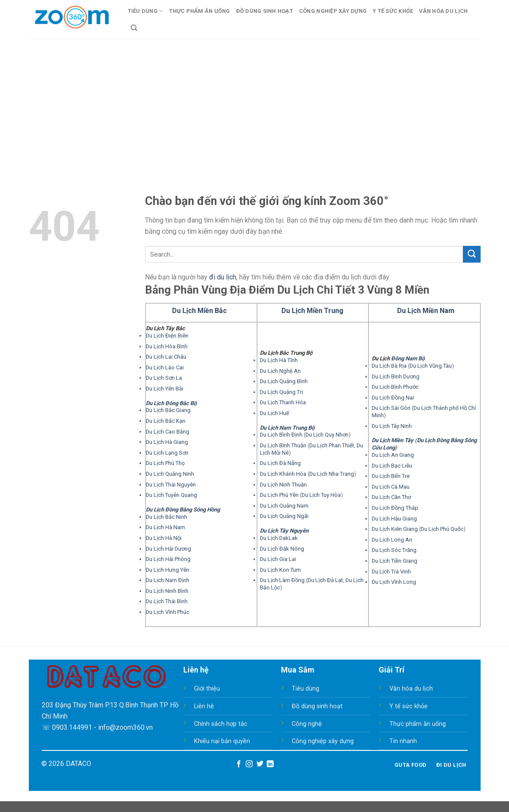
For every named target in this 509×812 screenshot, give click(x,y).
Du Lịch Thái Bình (167, 601)
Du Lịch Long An (392, 540)
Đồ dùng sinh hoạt (317, 706)
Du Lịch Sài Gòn (391, 408)
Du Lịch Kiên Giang (395, 529)
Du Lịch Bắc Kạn (166, 421)
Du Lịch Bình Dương (396, 377)
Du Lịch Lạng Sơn (167, 453)
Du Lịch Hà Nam (165, 527)
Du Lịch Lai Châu (166, 357)
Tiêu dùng (305, 689)
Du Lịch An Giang (393, 455)
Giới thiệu (207, 689)
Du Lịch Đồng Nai (393, 398)
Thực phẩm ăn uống (418, 724)
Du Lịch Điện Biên (167, 336)
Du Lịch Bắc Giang (168, 410)
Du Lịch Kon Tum (280, 570)
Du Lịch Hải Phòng (168, 559)
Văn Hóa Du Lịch (443, 11)
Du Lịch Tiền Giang (395, 561)
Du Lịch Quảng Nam (284, 506)
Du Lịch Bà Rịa (389, 366)
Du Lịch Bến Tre (391, 476)
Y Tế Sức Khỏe (393, 11)
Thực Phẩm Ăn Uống (199, 11)
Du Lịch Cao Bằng (168, 432)
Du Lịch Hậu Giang (394, 519)
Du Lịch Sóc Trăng (394, 550)
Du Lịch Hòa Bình (167, 346)
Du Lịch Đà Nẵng (280, 463)
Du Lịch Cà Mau (391, 487)
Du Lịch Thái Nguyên (171, 485)
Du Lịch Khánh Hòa (283, 474)
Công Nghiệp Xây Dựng (333, 11)
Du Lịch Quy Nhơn (327, 435)
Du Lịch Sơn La (164, 378)
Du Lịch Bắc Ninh (167, 517)
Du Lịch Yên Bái (165, 389)
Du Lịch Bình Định (281, 435)
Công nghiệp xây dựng (323, 741)
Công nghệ (307, 724)
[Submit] (472, 254)
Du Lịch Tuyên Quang (171, 495)
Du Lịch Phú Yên (279, 495)
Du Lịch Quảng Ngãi (284, 516)
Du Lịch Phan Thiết (332, 445)
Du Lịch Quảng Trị (281, 392)
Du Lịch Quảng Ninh (170, 474)
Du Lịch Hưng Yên (168, 570)
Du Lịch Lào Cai (165, 367)
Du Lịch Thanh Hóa (283, 402)
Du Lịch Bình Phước (395, 387)
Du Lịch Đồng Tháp (395, 508)
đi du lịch (223, 277)
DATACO (79, 764)
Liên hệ (204, 706)
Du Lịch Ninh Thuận (283, 485)
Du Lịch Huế (275, 413)
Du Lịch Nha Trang (332, 474)
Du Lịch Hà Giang (167, 442)
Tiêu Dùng (146, 11)
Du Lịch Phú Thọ (165, 463)
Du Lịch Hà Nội (164, 538)
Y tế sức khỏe (409, 706)
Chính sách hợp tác (221, 724)
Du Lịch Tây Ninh (392, 426)
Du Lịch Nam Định (168, 580)
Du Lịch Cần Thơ (391, 497)
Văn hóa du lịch (411, 689)
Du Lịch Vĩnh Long (394, 582)
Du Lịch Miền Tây (393, 440)
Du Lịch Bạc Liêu (392, 466)
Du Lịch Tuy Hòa (321, 495)
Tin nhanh (403, 741)
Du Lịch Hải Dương (168, 549)
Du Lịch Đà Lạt (325, 580)
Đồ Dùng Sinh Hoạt (265, 11)
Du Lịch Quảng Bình (284, 381)
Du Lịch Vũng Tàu (431, 366)
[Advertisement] (254, 103)
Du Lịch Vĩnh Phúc (168, 612)
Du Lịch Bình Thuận (283, 445)
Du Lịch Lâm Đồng (282, 580)
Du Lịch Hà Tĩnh (279, 360)
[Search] (134, 28)
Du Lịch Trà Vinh (391, 572)
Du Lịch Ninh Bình (167, 591)
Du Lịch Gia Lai (278, 559)
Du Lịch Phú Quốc (442, 529)
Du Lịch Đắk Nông (282, 549)
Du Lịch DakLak (279, 538)
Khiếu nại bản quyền (222, 741)
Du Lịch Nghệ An (280, 371)
